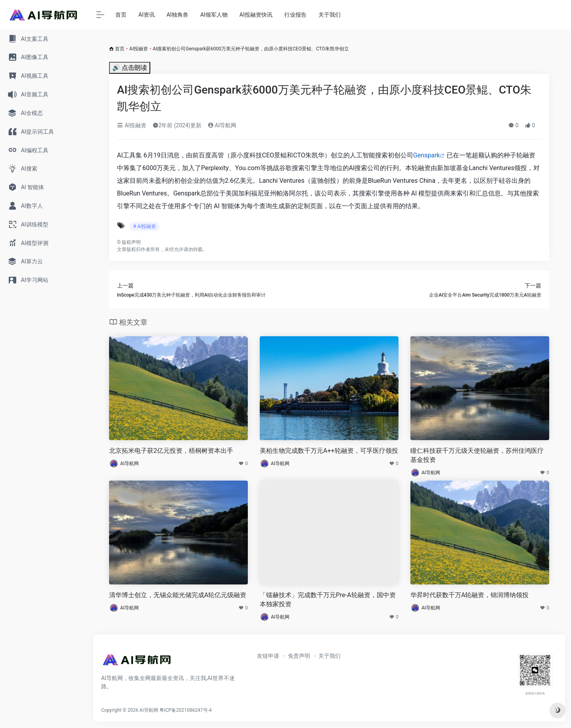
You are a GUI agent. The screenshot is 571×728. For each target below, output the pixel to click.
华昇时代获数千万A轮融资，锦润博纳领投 (469, 595)
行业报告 (295, 15)
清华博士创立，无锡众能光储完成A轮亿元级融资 (178, 595)
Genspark (427, 155)
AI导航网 (222, 125)
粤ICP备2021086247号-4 (186, 710)
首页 (121, 15)
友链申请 (268, 656)
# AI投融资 (145, 226)
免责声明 (299, 656)
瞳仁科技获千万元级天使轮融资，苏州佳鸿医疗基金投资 (477, 455)
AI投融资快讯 (256, 15)
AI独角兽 (177, 15)
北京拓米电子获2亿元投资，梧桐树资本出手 (171, 451)
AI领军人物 (214, 15)
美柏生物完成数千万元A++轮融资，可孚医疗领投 (329, 451)
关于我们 (330, 15)
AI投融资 (139, 49)
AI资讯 (147, 15)
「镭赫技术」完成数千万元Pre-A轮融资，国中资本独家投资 (328, 600)
